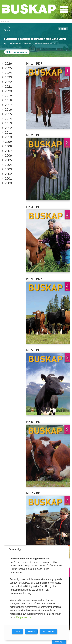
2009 (7, 142)
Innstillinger (59, 642)
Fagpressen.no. (24, 617)
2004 (7, 165)
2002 (7, 174)
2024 (7, 73)
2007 (7, 151)
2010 (7, 137)
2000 (7, 183)
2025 (7, 68)
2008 (7, 146)
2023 (7, 77)
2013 (7, 123)
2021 (7, 86)
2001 (7, 178)
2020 (7, 91)
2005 (7, 160)
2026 (7, 63)
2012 (7, 128)
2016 (7, 109)
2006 (7, 155)
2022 (7, 82)
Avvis (17, 632)
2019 (7, 96)
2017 (7, 105)
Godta (31, 632)
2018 (7, 100)
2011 (7, 132)
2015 (7, 114)
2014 (7, 119)
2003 (7, 169)
